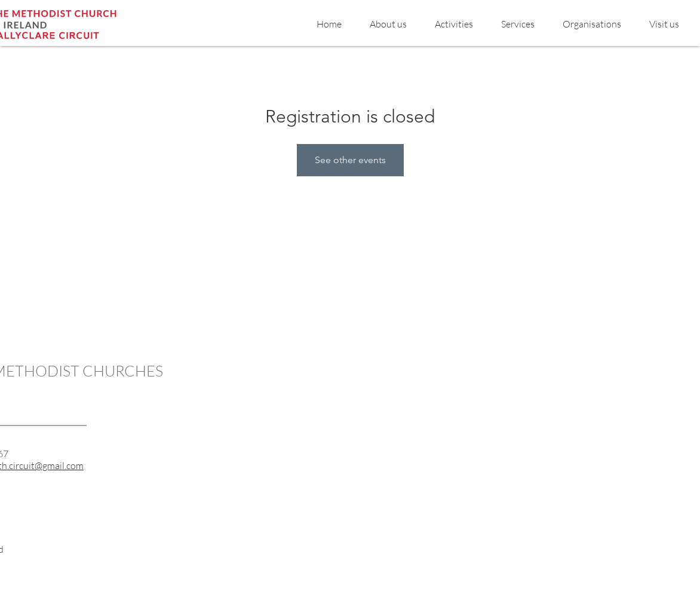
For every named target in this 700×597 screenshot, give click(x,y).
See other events (350, 160)
